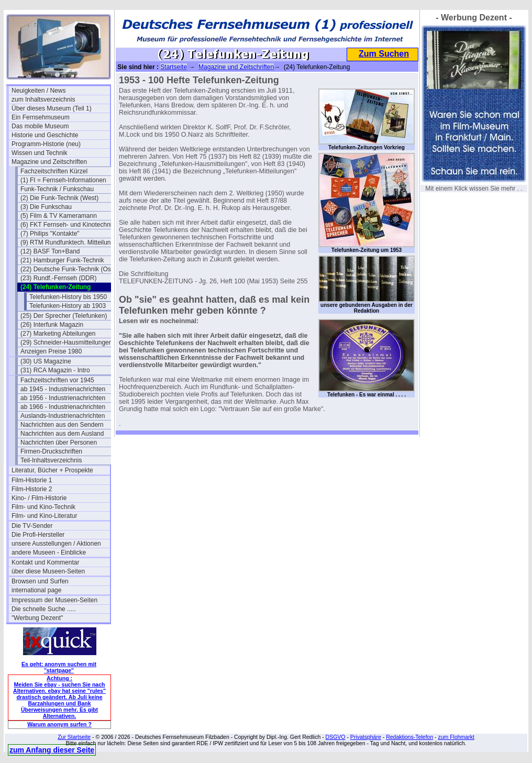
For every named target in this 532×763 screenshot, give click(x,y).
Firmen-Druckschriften (51, 451)
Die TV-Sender (32, 526)
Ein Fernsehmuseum (41, 117)
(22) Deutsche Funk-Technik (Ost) (68, 269)
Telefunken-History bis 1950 (68, 297)
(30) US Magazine (46, 361)
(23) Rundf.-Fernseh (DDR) (58, 278)
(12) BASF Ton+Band (50, 251)
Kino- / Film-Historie (39, 498)
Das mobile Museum (40, 126)
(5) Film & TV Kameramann (59, 216)
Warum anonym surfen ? (59, 724)
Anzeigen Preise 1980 (51, 351)
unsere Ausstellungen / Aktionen (56, 544)
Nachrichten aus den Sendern (62, 425)
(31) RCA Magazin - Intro (55, 370)
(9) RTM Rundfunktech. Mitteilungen (70, 242)
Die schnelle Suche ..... (44, 609)
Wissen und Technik (40, 153)
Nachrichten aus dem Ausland (62, 434)
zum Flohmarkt (456, 737)
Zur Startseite (74, 737)
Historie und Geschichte (45, 135)
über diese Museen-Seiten (48, 571)
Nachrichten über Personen (59, 443)
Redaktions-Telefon (409, 737)
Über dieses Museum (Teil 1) (52, 108)
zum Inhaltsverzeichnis (43, 99)
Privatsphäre (366, 737)
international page (36, 590)
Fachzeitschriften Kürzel (54, 171)
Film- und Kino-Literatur (44, 516)
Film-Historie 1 (32, 480)
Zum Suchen (384, 54)
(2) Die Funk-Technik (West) (59, 198)
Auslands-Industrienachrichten (63, 416)
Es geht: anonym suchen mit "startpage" (59, 667)
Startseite (174, 67)
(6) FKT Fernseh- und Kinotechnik (68, 225)
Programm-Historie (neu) (46, 144)
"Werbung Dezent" (37, 618)
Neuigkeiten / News (38, 91)
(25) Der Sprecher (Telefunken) (64, 316)
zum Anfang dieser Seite (52, 750)
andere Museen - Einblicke (49, 552)
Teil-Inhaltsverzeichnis (51, 460)
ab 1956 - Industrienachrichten (63, 398)
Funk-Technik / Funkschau (57, 189)
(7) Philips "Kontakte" (50, 234)
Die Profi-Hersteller (38, 535)
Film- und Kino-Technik (43, 507)
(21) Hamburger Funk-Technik (62, 260)
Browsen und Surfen (40, 581)
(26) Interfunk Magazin (52, 325)
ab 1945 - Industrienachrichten (63, 389)
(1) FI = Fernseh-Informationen (63, 180)
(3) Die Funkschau (46, 207)
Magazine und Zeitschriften (49, 162)
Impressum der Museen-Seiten (54, 600)
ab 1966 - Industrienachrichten (63, 407)
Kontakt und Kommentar (45, 562)
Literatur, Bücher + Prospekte (52, 470)
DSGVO (336, 737)
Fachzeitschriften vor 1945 (57, 380)
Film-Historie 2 (32, 489)
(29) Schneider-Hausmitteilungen (66, 342)
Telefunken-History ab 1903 (68, 306)
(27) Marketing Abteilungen (58, 334)
